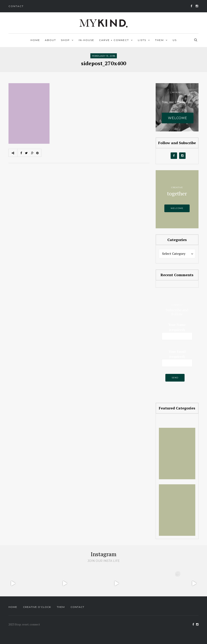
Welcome (178, 118)
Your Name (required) (177, 331)
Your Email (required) (177, 357)
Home (35, 40)
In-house (86, 40)
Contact (16, 6)
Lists (142, 40)
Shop (65, 40)
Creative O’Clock (37, 607)
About (50, 40)
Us (175, 40)
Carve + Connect (114, 40)
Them (159, 40)
